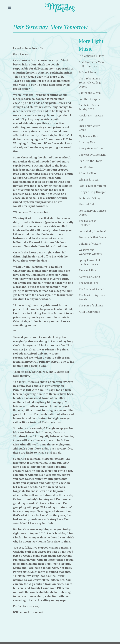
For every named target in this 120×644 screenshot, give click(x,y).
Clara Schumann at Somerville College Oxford (90, 82)
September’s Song (90, 198)
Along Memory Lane (91, 148)
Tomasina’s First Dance (92, 237)
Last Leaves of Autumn (93, 186)
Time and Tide (87, 270)
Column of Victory (90, 244)
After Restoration (89, 312)
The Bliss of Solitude (91, 305)
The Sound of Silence (91, 289)
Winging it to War (89, 180)
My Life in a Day (88, 136)
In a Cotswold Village (91, 56)
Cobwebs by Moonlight (92, 155)
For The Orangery (89, 99)
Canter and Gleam (90, 93)
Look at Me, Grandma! (92, 231)
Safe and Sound (88, 72)
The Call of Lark (88, 283)
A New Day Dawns (90, 277)
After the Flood (88, 173)
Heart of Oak (87, 204)
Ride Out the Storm (90, 161)
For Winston (86, 167)
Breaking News (88, 142)
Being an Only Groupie (92, 192)
